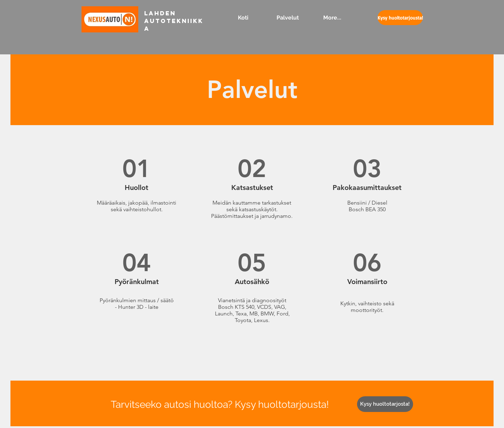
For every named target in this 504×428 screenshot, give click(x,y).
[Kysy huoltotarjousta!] (400, 18)
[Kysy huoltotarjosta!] (385, 404)
